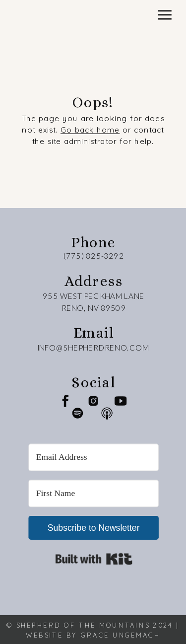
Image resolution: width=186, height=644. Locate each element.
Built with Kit (94, 559)
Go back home (90, 130)
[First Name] (93, 493)
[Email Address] (93, 457)
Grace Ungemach (121, 635)
